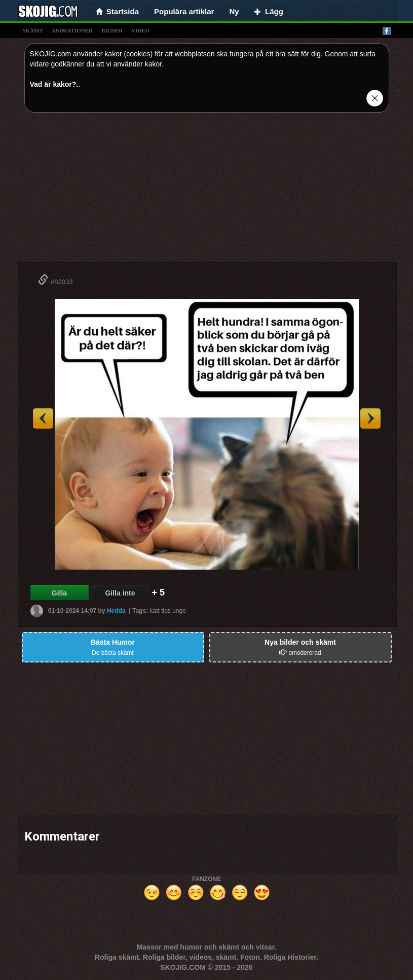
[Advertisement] (207, 191)
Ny (234, 11)
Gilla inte (120, 593)
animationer (72, 30)
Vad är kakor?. (54, 84)
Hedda (116, 611)
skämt (33, 30)
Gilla (59, 593)
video (140, 30)
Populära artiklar (184, 11)
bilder (112, 30)
